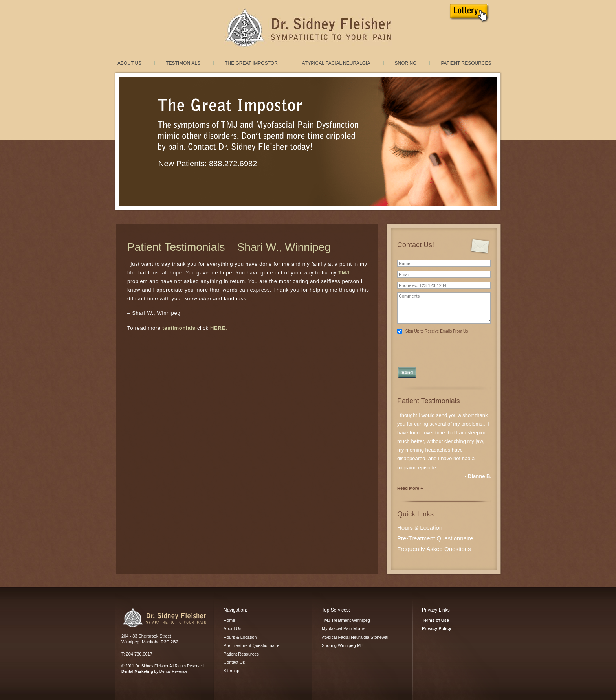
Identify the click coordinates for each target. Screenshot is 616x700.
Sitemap (231, 671)
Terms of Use (435, 620)
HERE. (219, 328)
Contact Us (234, 662)
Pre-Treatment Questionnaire (435, 538)
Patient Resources (466, 63)
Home (229, 620)
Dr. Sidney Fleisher (164, 617)
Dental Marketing (137, 672)
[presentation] (445, 348)
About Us (129, 63)
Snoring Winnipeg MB (343, 645)
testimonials (179, 328)
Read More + (410, 488)
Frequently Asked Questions (434, 549)
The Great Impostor (251, 63)
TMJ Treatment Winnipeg (346, 620)
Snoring (405, 63)
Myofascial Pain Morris (344, 628)
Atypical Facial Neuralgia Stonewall (356, 637)
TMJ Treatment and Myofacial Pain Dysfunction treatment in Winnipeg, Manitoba (308, 28)
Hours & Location (420, 528)
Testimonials (183, 63)
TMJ (344, 273)
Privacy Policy (437, 628)
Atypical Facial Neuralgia (336, 63)
